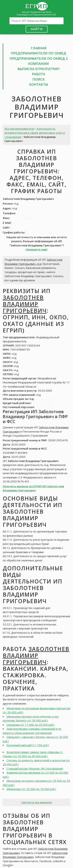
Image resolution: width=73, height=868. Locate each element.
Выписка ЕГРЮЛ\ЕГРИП (39, 69)
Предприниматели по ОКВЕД (39, 53)
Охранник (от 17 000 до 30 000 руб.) (31, 725)
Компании (39, 64)
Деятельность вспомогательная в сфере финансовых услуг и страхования (35, 133)
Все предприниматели (19, 129)
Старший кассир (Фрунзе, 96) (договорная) (35, 768)
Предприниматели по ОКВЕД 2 (39, 58)
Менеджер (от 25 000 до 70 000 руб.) (31, 789)
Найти (37, 29)
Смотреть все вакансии (37, 802)
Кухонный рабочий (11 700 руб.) (28, 745)
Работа (39, 74)
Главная (39, 48)
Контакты (39, 84)
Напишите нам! (36, 249)
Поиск (39, 79)
